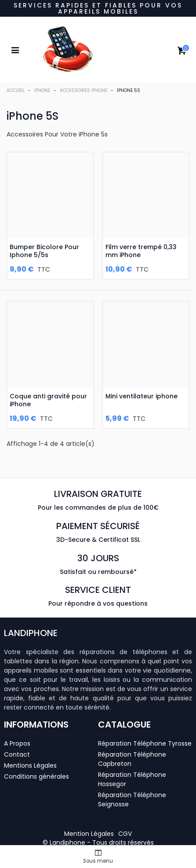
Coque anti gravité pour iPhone (48, 400)
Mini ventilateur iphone (142, 396)
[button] (89, 834)
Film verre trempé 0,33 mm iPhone (141, 251)
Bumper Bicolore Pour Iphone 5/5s (44, 251)
